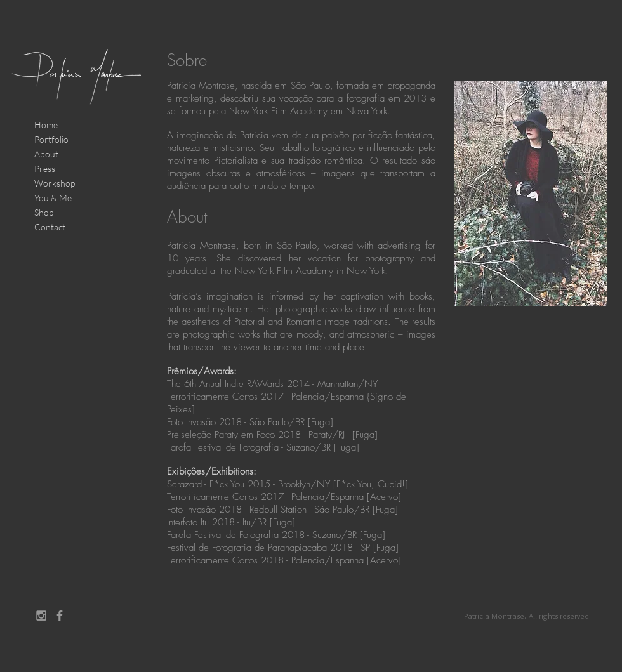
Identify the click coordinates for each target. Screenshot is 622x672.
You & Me (53, 198)
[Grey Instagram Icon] (41, 616)
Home (46, 125)
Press (45, 168)
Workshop (55, 183)
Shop (44, 212)
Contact (50, 227)
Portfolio (51, 139)
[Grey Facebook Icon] (60, 616)
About (46, 154)
